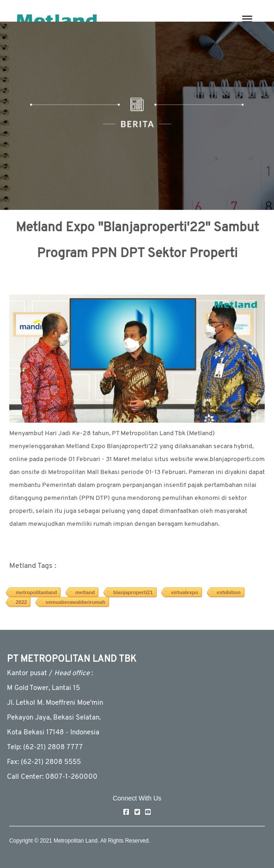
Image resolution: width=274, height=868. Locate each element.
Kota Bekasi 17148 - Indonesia (53, 733)
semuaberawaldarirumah (75, 602)
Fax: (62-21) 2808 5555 (44, 762)
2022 (21, 602)
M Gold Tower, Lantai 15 (43, 688)
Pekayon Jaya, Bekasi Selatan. (54, 718)
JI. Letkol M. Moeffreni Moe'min (55, 703)
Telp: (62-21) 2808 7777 (45, 748)
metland (85, 592)
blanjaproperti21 (133, 592)
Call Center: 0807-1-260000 (52, 777)
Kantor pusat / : (50, 674)
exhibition (229, 592)
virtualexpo (185, 592)
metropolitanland (36, 592)
